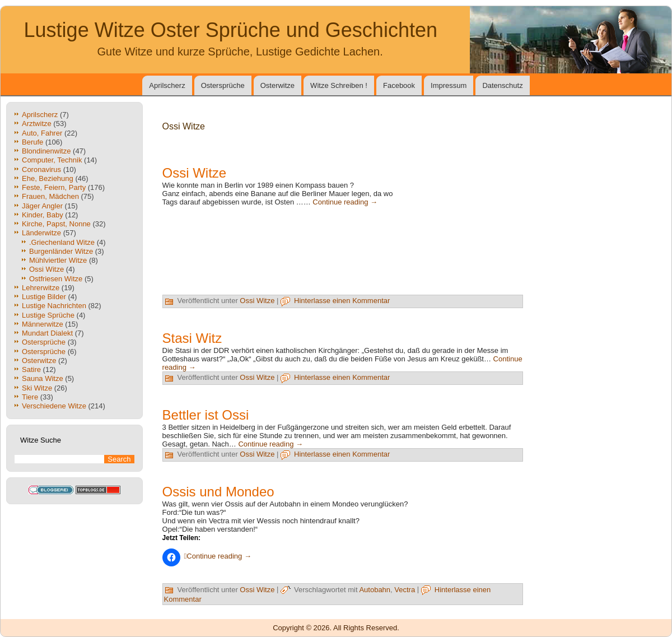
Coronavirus (41, 169)
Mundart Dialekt (47, 333)
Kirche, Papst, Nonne (56, 224)
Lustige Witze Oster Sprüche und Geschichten (231, 30)
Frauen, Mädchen (50, 196)
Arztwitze (37, 124)
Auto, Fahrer (42, 133)
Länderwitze (41, 233)
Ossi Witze (46, 269)
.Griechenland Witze (62, 242)
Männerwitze (43, 324)
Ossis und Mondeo (218, 492)
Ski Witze (37, 388)
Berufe (32, 142)
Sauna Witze (43, 378)
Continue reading (345, 202)
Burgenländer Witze (61, 251)
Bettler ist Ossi (206, 415)
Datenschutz (502, 85)
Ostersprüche (223, 85)
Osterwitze (277, 85)
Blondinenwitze (46, 151)
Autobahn (375, 590)
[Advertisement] (467, 237)
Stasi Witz (192, 338)
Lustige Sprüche (48, 315)
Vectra (405, 590)
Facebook (399, 85)
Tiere (30, 397)
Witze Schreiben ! (339, 85)
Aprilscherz (167, 85)
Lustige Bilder (44, 297)
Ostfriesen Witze (56, 279)
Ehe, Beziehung (48, 178)
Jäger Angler (42, 206)
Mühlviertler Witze (58, 260)
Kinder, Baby (43, 215)
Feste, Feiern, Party (54, 187)
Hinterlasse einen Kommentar (342, 301)
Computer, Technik (52, 160)
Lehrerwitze (41, 288)
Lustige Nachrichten (54, 306)
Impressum (449, 85)
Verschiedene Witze (54, 406)
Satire (31, 369)
